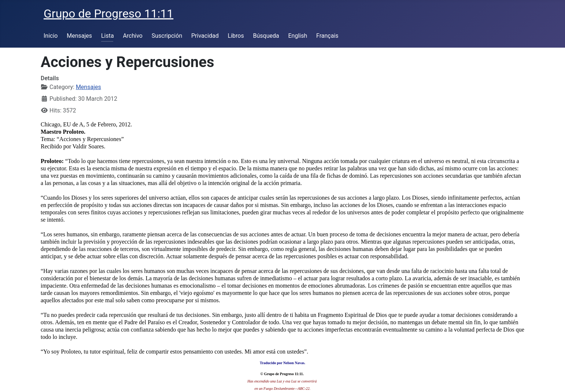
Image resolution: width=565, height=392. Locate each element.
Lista (108, 36)
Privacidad (205, 36)
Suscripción (167, 36)
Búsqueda (266, 36)
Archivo (133, 36)
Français (327, 36)
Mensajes (79, 36)
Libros (236, 36)
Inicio (51, 36)
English (298, 36)
